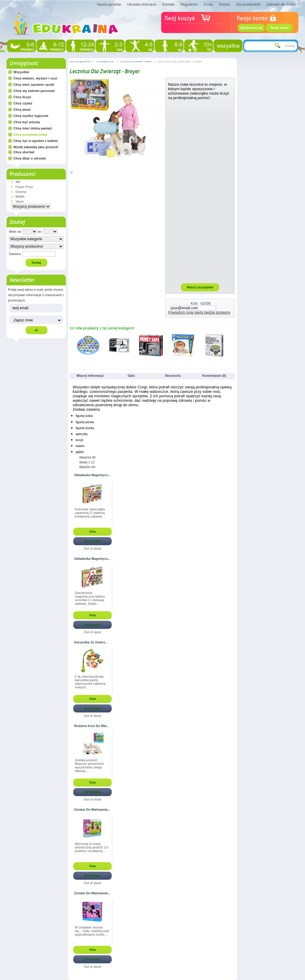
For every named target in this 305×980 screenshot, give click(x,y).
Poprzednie (71, 345)
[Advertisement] (200, 191)
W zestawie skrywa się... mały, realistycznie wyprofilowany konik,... (92, 931)
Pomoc (224, 4)
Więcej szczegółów (200, 287)
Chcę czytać (23, 103)
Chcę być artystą (27, 122)
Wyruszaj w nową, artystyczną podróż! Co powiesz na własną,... (92, 847)
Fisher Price (24, 187)
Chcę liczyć (22, 97)
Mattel (20, 196)
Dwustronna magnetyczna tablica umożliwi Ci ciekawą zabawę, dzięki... (90, 598)
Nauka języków (109, 4)
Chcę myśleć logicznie (31, 116)
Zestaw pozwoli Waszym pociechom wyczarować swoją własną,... (89, 765)
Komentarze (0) (214, 376)
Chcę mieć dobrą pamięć (33, 128)
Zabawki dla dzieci (281, 4)
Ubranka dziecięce (142, 4)
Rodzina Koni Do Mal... (92, 726)
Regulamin (189, 4)
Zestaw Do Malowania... (92, 809)
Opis (131, 376)
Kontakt (168, 4)
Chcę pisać (22, 110)
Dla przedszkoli (248, 4)
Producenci (22, 174)
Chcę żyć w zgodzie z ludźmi (36, 141)
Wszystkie (21, 72)
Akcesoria (173, 376)
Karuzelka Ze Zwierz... (91, 642)
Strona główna (80, 61)
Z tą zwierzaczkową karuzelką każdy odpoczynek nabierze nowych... (90, 682)
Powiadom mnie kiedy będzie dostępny (199, 312)
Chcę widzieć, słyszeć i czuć (35, 78)
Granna (21, 192)
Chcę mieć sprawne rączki (34, 85)
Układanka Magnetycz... (92, 475)
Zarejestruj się (252, 28)
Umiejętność (24, 63)
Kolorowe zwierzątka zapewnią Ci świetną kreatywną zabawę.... (90, 513)
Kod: (194, 304)
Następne (233, 345)
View (92, 532)
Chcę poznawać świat (30, 135)
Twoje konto (279, 28)
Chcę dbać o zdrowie (30, 158)
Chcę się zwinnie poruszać (34, 91)
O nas (208, 4)
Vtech (20, 201)
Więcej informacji (90, 376)
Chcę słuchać (24, 152)
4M (18, 182)
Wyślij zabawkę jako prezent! (36, 147)
